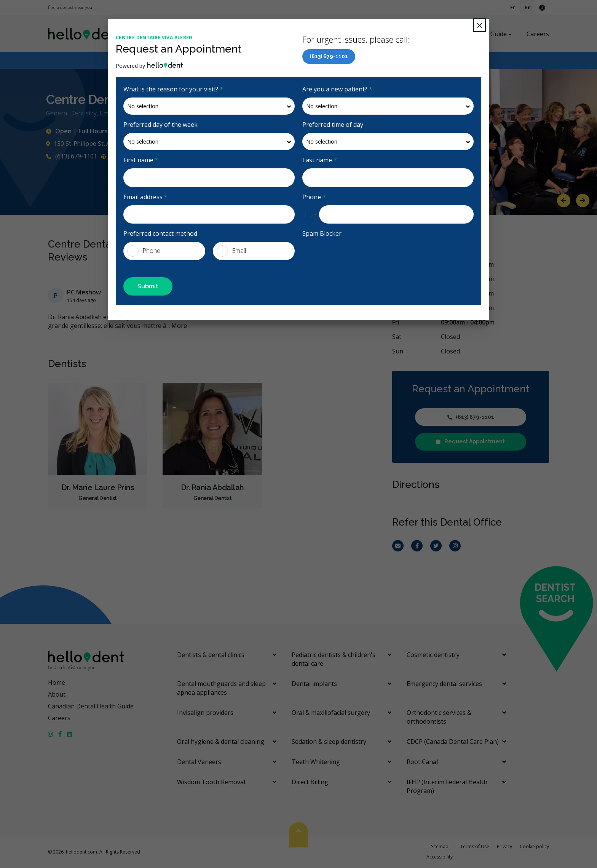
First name (141, 160)
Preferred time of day (333, 125)
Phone (314, 197)
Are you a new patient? (337, 89)
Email (231, 251)
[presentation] (360, 257)
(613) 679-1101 (329, 56)
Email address (145, 197)
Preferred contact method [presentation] (160, 233)
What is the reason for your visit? (173, 89)
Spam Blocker (322, 233)
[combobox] (311, 214)
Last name (320, 160)
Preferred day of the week (160, 125)
